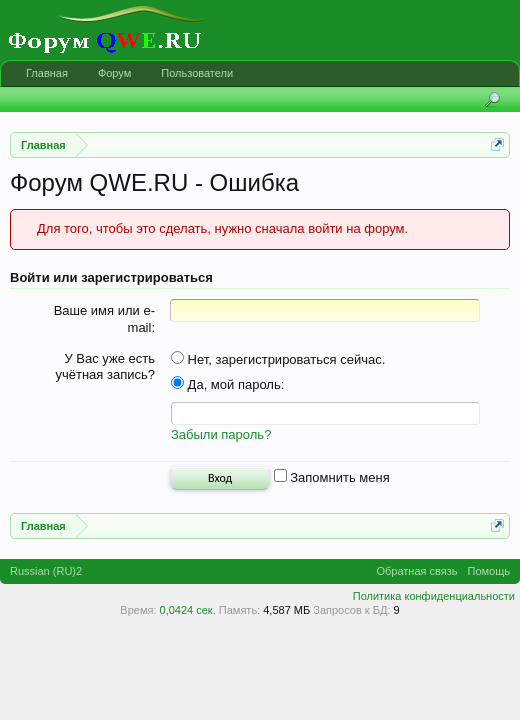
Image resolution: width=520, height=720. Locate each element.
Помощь (489, 574)
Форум (114, 73)
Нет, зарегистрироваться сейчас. (278, 359)
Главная (47, 73)
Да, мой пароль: (227, 384)
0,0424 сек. (188, 613)
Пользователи (197, 73)
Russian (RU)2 (46, 574)
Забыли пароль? (221, 437)
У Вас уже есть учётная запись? (105, 367)
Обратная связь (416, 574)
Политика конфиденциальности (434, 599)
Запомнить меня (332, 480)
